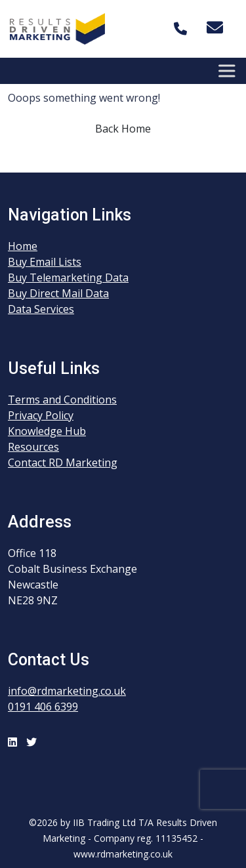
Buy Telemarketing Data (68, 278)
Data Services (41, 309)
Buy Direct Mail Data (58, 293)
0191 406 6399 (43, 707)
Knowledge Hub (47, 431)
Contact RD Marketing (63, 463)
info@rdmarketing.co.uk (67, 691)
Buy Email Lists (45, 262)
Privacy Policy (41, 415)
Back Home (123, 129)
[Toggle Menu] (229, 71)
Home (23, 246)
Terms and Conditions (62, 400)
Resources (33, 447)
